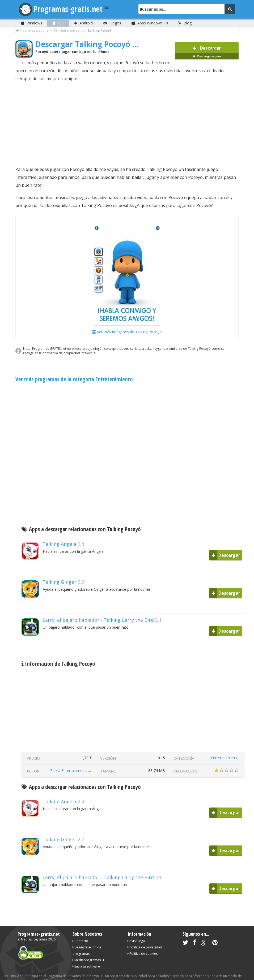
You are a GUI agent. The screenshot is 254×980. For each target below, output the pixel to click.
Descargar (207, 47)
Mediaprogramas (34, 931)
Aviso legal (137, 933)
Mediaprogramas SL (89, 952)
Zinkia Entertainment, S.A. (72, 763)
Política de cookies (143, 946)
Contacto (80, 933)
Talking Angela (59, 536)
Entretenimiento (225, 750)
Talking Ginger (59, 574)
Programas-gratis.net (68, 9)
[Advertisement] (127, 116)
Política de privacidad (145, 939)
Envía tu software (86, 958)
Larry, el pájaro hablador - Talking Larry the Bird (98, 612)
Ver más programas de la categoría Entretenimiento (74, 371)
